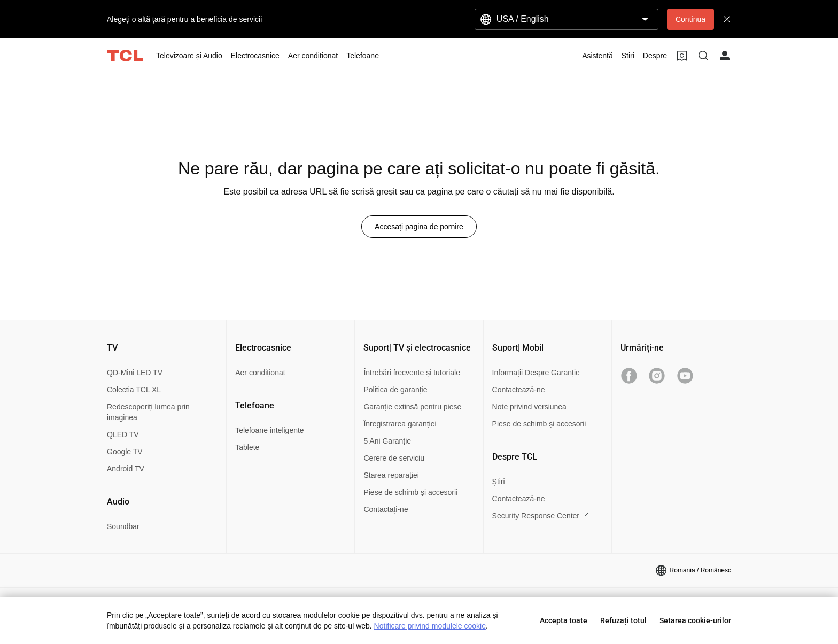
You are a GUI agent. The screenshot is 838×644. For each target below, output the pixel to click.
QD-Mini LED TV (135, 373)
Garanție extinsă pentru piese (412, 407)
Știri (499, 482)
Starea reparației (391, 475)
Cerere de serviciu (394, 458)
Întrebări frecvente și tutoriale (412, 373)
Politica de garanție (395, 390)
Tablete (247, 447)
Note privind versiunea (529, 407)
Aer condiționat (260, 373)
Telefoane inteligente (269, 430)
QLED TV (123, 434)
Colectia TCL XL (134, 390)
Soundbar (123, 526)
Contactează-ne (519, 390)
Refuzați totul (623, 620)
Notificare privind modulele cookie (430, 626)
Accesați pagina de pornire (419, 227)
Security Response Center (541, 516)
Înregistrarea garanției (400, 424)
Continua (690, 19)
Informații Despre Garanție (536, 373)
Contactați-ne (386, 509)
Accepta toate (564, 620)
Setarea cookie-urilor (695, 620)
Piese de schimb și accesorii (410, 492)
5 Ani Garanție (387, 441)
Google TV (125, 452)
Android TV (126, 469)
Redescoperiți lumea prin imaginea (148, 412)
